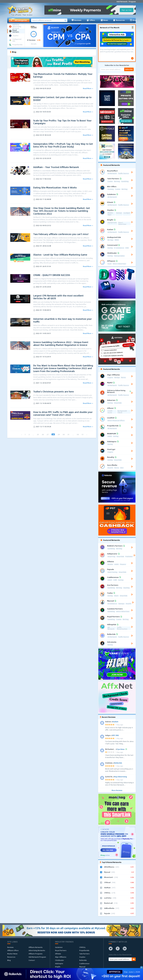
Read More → (88, 89)
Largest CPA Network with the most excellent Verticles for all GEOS (58, 297)
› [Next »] (87, 434)
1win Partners (84, 954)
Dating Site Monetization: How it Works (55, 188)
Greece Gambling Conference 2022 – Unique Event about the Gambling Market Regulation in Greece (61, 344)
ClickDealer (59, 960)
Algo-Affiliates (61, 957)
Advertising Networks (37, 950)
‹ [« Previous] (22, 434)
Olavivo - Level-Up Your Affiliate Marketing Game (60, 255)
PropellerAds (84, 950)
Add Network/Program (37, 957)
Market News (12, 954)
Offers (91, 20)
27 (48, 434)
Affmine (58, 954)
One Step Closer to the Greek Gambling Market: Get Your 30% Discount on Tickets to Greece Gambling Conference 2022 (62, 211)
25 (38, 434)
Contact (32, 960)
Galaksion (59, 947)
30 (64, 434)
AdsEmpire (59, 964)
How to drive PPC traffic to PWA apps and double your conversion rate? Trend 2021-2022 (63, 413)
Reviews (77, 20)
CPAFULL (82, 947)
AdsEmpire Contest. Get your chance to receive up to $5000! (62, 99)
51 (83, 434)
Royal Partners (61, 950)
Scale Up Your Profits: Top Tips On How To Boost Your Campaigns (62, 122)
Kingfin (58, 967)
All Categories (19, 20)
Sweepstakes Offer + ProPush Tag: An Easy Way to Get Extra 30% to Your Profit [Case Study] (63, 145)
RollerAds (83, 960)
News (104, 20)
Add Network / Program (126, 1)
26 (43, 434)
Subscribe (129, 69)
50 (78, 434)
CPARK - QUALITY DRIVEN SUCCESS (52, 275)
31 (68, 434)
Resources (119, 20)
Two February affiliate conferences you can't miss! (61, 234)
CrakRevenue (84, 964)
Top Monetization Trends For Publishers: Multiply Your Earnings (63, 75)
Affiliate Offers (13, 950)
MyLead (82, 967)
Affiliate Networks (36, 947)
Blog (133, 20)
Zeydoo (82, 957)
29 (59, 434)
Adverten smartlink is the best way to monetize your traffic (62, 320)
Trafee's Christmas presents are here (53, 392)
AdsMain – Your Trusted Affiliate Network (56, 167)
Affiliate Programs (35, 954)
